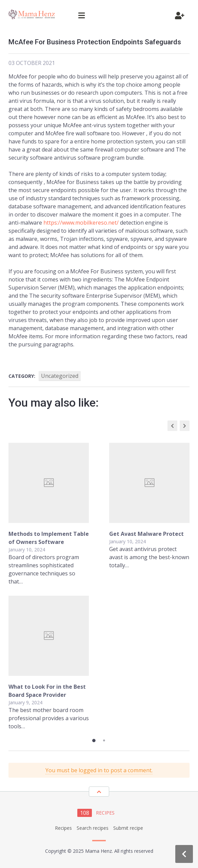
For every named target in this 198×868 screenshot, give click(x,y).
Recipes (63, 828)
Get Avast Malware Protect (146, 534)
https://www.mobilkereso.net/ (81, 223)
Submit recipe (128, 828)
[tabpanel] (99, 587)
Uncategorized (60, 376)
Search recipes (93, 828)
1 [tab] (94, 740)
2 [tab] (104, 740)
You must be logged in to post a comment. (99, 770)
